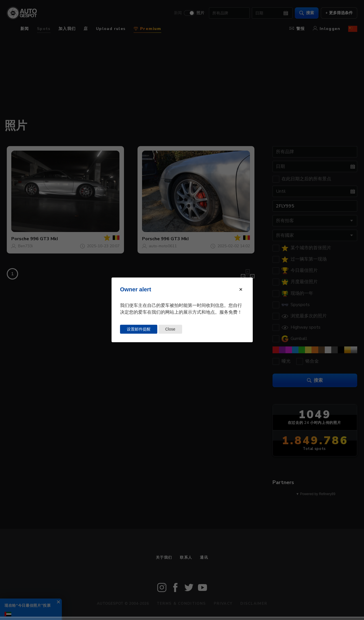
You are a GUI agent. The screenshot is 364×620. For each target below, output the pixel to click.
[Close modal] (241, 290)
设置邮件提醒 (139, 329)
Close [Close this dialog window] (170, 329)
